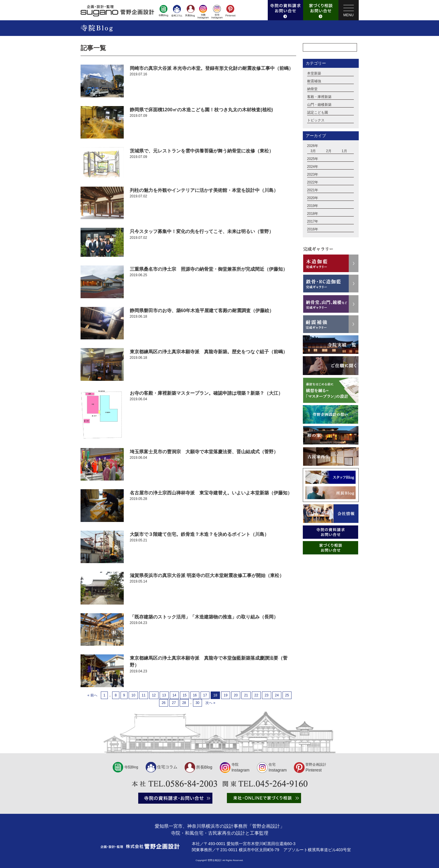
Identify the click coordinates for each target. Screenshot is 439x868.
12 (154, 695)
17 (205, 695)
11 (144, 695)
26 (164, 703)
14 (174, 695)
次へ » (210, 703)
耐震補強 (314, 81)
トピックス (316, 121)
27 (174, 703)
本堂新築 (314, 74)
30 (197, 703)
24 (277, 695)
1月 (344, 151)
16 (195, 695)
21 (246, 695)
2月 (329, 151)
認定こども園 (318, 113)
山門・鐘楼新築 (319, 105)
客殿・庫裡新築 (319, 97)
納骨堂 (312, 89)
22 (256, 695)
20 (236, 695)
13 (164, 695)
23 (266, 695)
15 (184, 695)
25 (287, 695)
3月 (313, 151)
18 (215, 695)
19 (226, 695)
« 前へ (92, 695)
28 (184, 703)
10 (133, 695)
